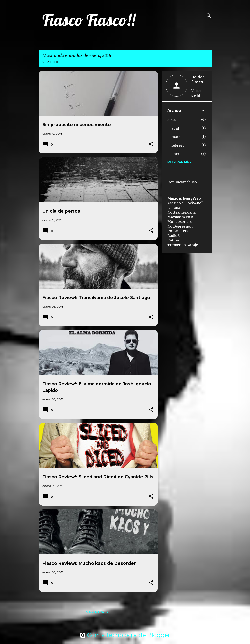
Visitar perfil (197, 93)
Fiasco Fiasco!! (89, 20)
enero (177, 154)
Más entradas (98, 612)
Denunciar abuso (182, 182)
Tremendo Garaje (183, 245)
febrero (178, 145)
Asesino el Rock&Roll (185, 203)
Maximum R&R (180, 217)
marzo (177, 137)
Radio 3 (174, 236)
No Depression (180, 226)
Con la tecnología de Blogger (125, 635)
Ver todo (51, 62)
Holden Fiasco (198, 79)
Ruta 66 (174, 240)
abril (175, 128)
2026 (172, 120)
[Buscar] (209, 16)
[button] (151, 144)
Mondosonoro (180, 222)
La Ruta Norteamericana (182, 210)
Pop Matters (178, 231)
